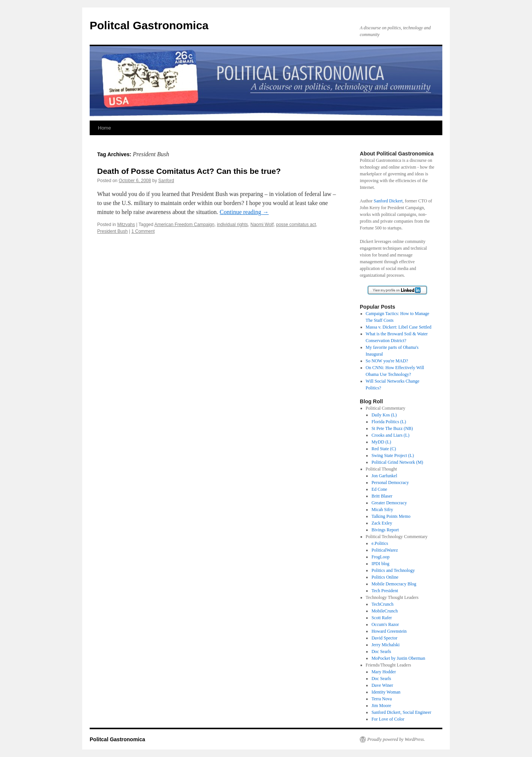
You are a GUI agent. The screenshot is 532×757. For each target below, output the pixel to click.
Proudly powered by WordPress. (396, 739)
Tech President (385, 591)
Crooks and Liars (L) (390, 435)
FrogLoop (380, 557)
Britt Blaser (382, 496)
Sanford (166, 181)
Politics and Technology (393, 570)
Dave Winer (382, 685)
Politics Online (385, 577)
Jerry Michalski (385, 645)
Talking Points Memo (391, 516)
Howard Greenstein (389, 631)
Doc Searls (381, 651)
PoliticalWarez (385, 550)
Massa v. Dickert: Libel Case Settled (399, 327)
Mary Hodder (384, 672)
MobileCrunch (385, 611)
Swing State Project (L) (393, 455)
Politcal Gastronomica (149, 25)
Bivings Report (385, 530)
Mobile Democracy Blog (394, 584)
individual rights (232, 225)
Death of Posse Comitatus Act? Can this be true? (189, 171)
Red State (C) (384, 449)
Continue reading (244, 212)
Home (104, 128)
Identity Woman (386, 692)
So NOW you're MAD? (387, 361)
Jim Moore (381, 706)
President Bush (112, 231)
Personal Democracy (390, 483)
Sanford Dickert (388, 201)
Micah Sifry (382, 510)
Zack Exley (382, 523)
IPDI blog (380, 564)
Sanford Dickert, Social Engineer (401, 712)
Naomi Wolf (262, 225)
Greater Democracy (389, 503)
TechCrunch (382, 604)
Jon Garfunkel (384, 476)
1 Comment (143, 231)
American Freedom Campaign (184, 225)
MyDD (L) (381, 442)
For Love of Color (388, 719)
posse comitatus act (296, 225)
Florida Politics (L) (389, 422)
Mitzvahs (126, 225)
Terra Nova (382, 699)
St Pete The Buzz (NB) (392, 428)
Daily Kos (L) (384, 415)
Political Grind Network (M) (397, 462)
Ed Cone (379, 489)
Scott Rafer (382, 618)
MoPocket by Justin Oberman (398, 658)
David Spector (384, 638)
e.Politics (380, 543)
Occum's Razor (385, 624)
